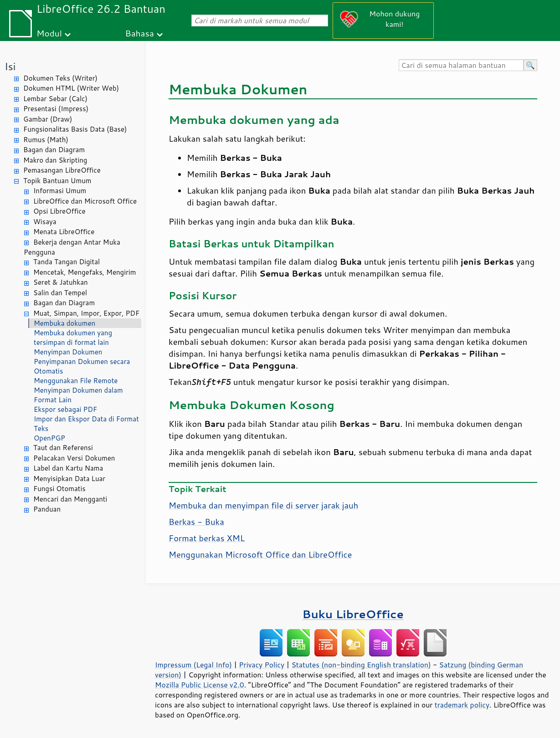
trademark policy (462, 705)
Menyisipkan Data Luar (69, 479)
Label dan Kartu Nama (68, 468)
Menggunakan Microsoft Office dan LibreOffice (260, 554)
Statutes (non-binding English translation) (361, 665)
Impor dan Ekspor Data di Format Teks (86, 424)
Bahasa (139, 33)
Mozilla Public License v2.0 (200, 685)
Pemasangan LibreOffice (62, 170)
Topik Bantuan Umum (57, 181)
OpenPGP (49, 438)
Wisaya (45, 222)
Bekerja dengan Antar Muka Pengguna (72, 247)
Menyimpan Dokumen (68, 352)
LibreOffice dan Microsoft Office (85, 201)
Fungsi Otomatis (59, 489)
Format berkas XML (207, 538)
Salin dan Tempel (60, 293)
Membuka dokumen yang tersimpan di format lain (73, 338)
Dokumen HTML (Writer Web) (71, 88)
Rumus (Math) (46, 140)
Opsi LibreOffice (59, 211)
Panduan (47, 509)
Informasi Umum (60, 191)
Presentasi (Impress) (56, 109)
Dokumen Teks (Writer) (60, 78)
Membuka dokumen (64, 323)
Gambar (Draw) (48, 119)
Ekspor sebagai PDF (65, 409)
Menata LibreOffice (64, 232)
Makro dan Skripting (55, 160)
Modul (49, 33)
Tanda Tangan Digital (67, 262)
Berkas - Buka (196, 522)
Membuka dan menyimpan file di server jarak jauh (263, 505)
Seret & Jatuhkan (61, 282)
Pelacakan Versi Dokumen (74, 458)
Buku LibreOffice (353, 614)
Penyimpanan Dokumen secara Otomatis (82, 366)
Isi (10, 66)
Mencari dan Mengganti (70, 499)
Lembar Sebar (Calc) (55, 99)
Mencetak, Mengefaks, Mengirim (85, 272)
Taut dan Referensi (63, 448)
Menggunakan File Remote (76, 381)
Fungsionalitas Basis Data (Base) (75, 129)
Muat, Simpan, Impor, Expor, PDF (86, 313)
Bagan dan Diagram (54, 150)
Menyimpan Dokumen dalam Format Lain (78, 395)
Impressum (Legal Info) (193, 665)
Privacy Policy (262, 665)
